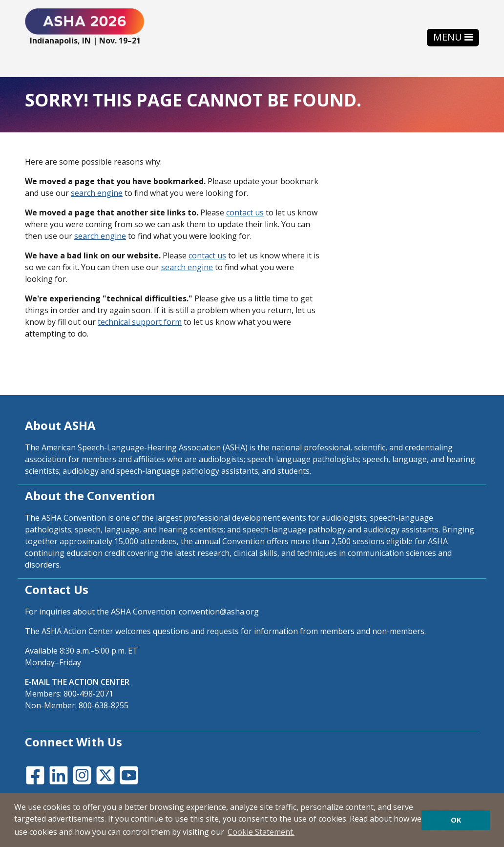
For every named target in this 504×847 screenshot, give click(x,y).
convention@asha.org (219, 612)
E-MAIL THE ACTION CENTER (77, 682)
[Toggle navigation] (453, 37)
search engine (97, 193)
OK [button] (456, 820)
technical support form (140, 322)
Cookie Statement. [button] (261, 832)
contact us (245, 212)
